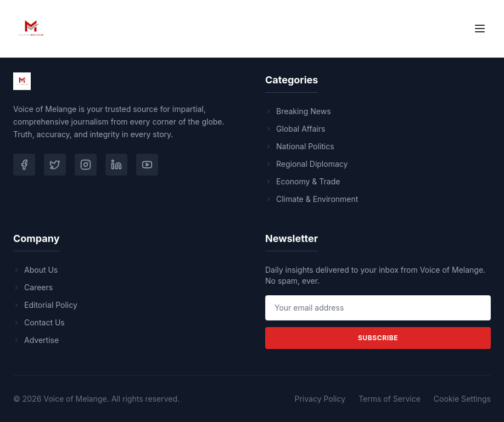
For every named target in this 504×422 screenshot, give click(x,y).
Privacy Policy (320, 399)
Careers (33, 287)
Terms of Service (390, 399)
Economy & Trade (303, 181)
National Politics (300, 146)
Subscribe (378, 338)
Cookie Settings (462, 399)
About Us (35, 270)
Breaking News (298, 111)
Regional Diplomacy (306, 164)
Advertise (36, 340)
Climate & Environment (312, 199)
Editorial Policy (45, 305)
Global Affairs (295, 129)
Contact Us (39, 322)
